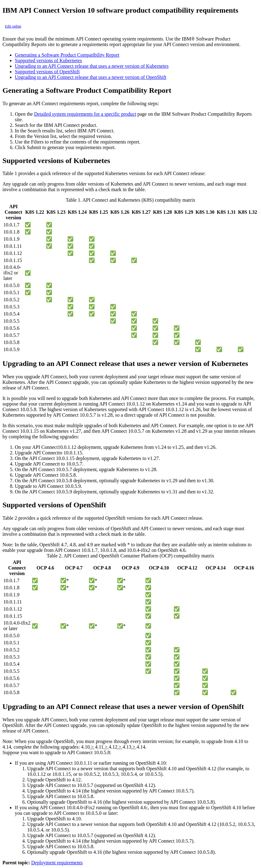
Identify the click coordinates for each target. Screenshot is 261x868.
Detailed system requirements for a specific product (85, 114)
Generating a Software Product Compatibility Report (67, 55)
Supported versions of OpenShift (47, 72)
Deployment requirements (57, 863)
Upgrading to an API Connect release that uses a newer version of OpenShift (91, 77)
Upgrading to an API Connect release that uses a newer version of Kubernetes (92, 66)
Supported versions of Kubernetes (48, 60)
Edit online (13, 26)
